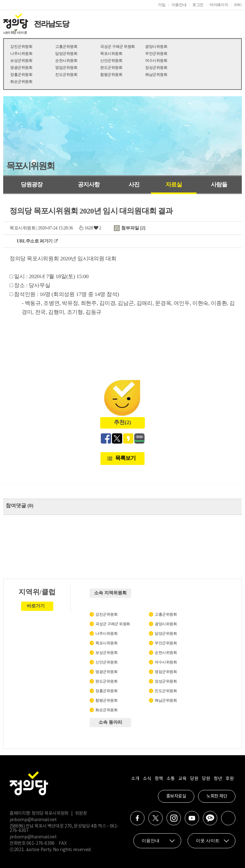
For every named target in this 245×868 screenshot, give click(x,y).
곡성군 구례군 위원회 (118, 47)
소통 (171, 779)
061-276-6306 (41, 843)
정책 (159, 779)
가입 (162, 5)
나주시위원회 (21, 54)
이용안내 (179, 5)
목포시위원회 (111, 54)
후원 (230, 779)
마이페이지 (219, 5)
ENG (238, 5)
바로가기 (36, 606)
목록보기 (125, 458)
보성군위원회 (21, 61)
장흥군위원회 (21, 75)
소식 (147, 779)
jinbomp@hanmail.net (33, 820)
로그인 (198, 5)
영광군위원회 (21, 68)
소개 (135, 779)
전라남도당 (51, 24)
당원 (194, 779)
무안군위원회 (156, 54)
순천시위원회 (66, 61)
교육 (182, 779)
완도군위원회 (111, 68)
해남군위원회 (156, 75)
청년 (218, 779)
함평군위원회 (111, 75)
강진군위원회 (21, 47)
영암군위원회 (66, 68)
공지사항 (89, 184)
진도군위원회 (66, 75)
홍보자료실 (176, 796)
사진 (134, 184)
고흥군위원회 (66, 47)
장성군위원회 (156, 68)
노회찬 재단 (217, 796)
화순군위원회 (21, 82)
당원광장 (32, 184)
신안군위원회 (111, 61)
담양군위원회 (66, 54)
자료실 (174, 184)
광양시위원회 (156, 47)
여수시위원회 (156, 61)
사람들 (219, 184)
